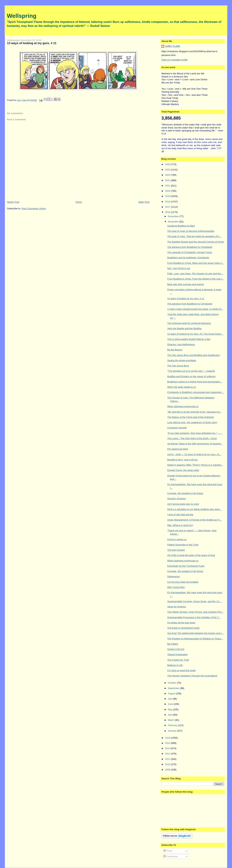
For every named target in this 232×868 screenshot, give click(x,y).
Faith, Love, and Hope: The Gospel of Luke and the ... (195, 274)
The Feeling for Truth (178, 660)
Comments (171, 856)
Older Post (144, 202)
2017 (168, 207)
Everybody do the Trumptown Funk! (186, 566)
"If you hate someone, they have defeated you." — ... (195, 433)
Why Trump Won (176, 587)
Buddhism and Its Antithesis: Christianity (188, 258)
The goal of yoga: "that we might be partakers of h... (194, 236)
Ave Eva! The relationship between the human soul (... (196, 633)
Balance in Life (175, 665)
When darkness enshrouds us (183, 406)
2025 (168, 164)
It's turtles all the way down (181, 623)
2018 (168, 202)
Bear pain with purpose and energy (186, 284)
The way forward (176, 550)
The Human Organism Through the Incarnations (192, 676)
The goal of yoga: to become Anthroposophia (191, 231)
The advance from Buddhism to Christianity (190, 247)
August (172, 693)
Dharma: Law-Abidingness (181, 344)
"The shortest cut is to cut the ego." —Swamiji (191, 371)
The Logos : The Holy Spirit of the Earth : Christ (192, 438)
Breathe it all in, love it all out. (183, 460)
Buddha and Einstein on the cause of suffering (191, 376)
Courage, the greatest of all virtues (185, 493)
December (174, 216)
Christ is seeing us (177, 539)
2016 (168, 212)
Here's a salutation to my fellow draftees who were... (194, 509)
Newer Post (13, 202)
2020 (168, 191)
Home (79, 202)
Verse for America (177, 607)
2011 (168, 759)
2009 (168, 770)
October (172, 683)
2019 (168, 196)
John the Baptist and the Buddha (184, 328)
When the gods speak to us (182, 387)
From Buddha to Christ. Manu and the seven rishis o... (195, 263)
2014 (168, 743)
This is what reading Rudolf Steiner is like (189, 339)
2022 (168, 180)
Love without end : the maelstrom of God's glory (192, 422)
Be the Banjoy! (175, 350)
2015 (168, 738)
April (171, 715)
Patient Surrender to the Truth (183, 545)
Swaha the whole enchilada (182, 360)
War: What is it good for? (180, 525)
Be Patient (173, 644)
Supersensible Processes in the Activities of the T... (194, 617)
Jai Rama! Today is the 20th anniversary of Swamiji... (195, 444)
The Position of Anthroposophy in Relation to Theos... (195, 639)
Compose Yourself (177, 428)
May (170, 709)
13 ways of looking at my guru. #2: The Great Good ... (195, 334)
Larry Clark (173, 46)
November (174, 222)
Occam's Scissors (177, 499)
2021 (168, 186)
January (172, 731)
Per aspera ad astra (178, 449)
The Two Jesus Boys (178, 366)
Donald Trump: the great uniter (183, 470)
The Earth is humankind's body (183, 628)
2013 (168, 748)
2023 (168, 175)
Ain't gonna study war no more (183, 504)
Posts (168, 851)
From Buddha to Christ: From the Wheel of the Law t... (196, 279)
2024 (168, 170)
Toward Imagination (178, 654)
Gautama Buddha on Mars (181, 226)
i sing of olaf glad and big (180, 514)
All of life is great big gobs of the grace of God (191, 555)
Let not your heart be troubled (183, 582)
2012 (168, 754)
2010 (168, 764)
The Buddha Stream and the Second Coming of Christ (195, 242)
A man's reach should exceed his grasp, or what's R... (195, 309)
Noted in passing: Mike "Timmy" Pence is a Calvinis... (195, 465)
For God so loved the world (181, 670)
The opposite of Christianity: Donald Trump (190, 252)
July (170, 699)
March (171, 720)
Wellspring (22, 16)
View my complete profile (174, 60)
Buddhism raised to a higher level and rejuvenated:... (195, 382)
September (174, 688)
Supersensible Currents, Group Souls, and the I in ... (195, 601)
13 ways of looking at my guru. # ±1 (186, 298)
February (173, 725)
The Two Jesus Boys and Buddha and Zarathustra (193, 355)
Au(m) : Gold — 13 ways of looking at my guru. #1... (194, 454)
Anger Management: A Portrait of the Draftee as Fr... (194, 520)
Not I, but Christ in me (179, 268)
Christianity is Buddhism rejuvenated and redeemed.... (196, 392)
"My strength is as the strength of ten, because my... (194, 412)
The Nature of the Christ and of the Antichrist (191, 417)
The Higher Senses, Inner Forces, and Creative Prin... (195, 612)
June (171, 704)
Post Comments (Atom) (34, 209)
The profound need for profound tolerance (189, 323)
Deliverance (174, 576)
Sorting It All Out (176, 649)
